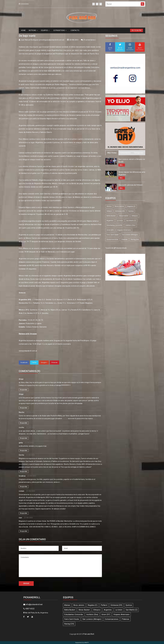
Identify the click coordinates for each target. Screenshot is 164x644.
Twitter (34, 362)
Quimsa (131, 211)
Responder (24, 390)
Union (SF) (110, 230)
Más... (122, 165)
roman (22, 491)
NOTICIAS (33, 30)
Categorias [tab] (139, 153)
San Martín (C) (131, 221)
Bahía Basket (111, 216)
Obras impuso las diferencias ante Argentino (132, 173)
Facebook (24, 362)
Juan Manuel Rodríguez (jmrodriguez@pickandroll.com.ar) (42, 40)
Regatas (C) (131, 206)
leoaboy (22, 476)
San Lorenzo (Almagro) (130, 235)
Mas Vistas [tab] (112, 153)
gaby (21, 443)
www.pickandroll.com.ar (28, 351)
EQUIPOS (45, 30)
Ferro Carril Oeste (113, 235)
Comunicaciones (112, 239)
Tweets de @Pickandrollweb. (116, 248)
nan (20, 518)
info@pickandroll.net (33, 604)
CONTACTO (75, 30)
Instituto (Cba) (131, 225)
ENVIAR (26, 583)
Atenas (109, 206)
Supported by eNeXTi (82, 643)
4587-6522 (29, 609)
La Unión (120, 221)
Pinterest (54, 362)
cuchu (21, 427)
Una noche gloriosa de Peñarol (130, 185)
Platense (124, 239)
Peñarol (109, 211)
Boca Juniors (119, 206)
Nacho (22, 412)
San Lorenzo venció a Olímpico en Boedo (132, 161)
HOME (23, 30)
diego (21, 379)
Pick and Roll (89, 634)
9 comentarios (90, 40)
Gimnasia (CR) (120, 211)
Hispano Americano (124, 230)
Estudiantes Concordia (114, 225)
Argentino (110, 221)
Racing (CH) (135, 239)
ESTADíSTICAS (60, 30)
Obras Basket (124, 216)
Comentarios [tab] (125, 153)
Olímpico (135, 216)
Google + (44, 362)
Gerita (21, 455)
